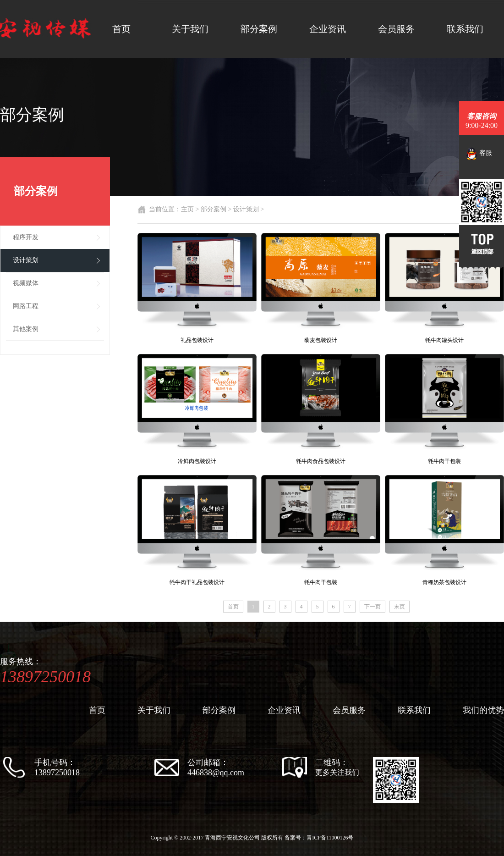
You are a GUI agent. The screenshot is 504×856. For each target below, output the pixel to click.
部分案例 (259, 29)
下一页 (373, 607)
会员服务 (396, 29)
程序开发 (26, 237)
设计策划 (26, 260)
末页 (400, 607)
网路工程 (26, 306)
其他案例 (26, 329)
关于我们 (190, 29)
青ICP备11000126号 (330, 838)
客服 (479, 154)
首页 (121, 29)
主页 (187, 209)
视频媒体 (26, 283)
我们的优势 (483, 710)
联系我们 (465, 29)
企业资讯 (328, 29)
